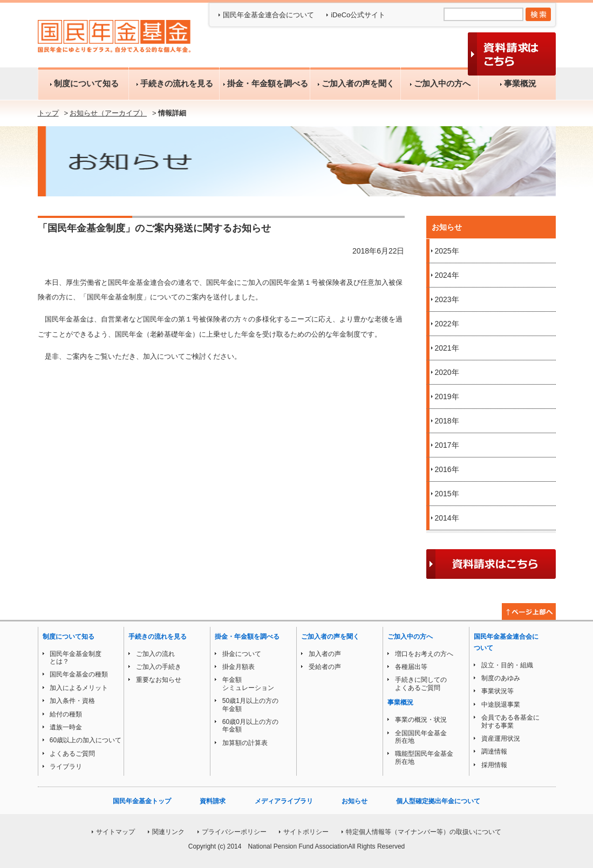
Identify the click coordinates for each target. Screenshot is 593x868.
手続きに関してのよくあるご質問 (421, 684)
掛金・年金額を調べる (265, 83)
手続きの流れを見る (174, 83)
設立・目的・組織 (507, 665)
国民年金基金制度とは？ (76, 658)
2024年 (447, 275)
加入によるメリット (79, 688)
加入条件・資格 (72, 701)
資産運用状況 (501, 739)
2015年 (447, 494)
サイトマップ (115, 832)
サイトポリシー (306, 832)
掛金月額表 (238, 667)
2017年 (447, 445)
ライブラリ (66, 767)
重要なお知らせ (159, 680)
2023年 (447, 299)
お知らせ (355, 801)
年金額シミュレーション (248, 684)
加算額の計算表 (245, 743)
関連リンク (168, 832)
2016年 (447, 469)
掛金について (242, 654)
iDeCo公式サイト (358, 15)
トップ (48, 113)
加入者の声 (325, 654)
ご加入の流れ (155, 654)
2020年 (447, 372)
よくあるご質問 (72, 754)
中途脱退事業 (501, 705)
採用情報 (494, 765)
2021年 (447, 348)
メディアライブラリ (284, 801)
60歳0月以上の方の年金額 (250, 726)
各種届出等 (411, 667)
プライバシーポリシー (234, 832)
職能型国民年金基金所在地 (424, 757)
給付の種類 (66, 714)
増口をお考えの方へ (424, 654)
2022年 (447, 324)
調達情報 (494, 751)
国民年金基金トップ (142, 801)
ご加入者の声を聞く (355, 83)
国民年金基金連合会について (268, 15)
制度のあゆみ (501, 678)
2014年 (447, 518)
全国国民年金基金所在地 (421, 737)
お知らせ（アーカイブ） (108, 113)
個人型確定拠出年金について (438, 801)
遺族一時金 (66, 727)
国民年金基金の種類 (79, 674)
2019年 (447, 397)
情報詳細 (172, 113)
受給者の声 (325, 667)
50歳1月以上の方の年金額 (250, 705)
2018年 (447, 421)
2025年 (447, 251)
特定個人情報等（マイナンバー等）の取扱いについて (424, 832)
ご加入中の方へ (439, 83)
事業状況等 (497, 691)
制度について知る (83, 83)
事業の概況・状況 (421, 720)
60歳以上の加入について (86, 740)
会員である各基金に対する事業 (510, 721)
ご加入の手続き (159, 667)
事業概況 (517, 83)
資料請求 (213, 801)
